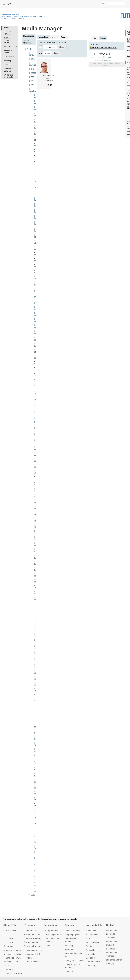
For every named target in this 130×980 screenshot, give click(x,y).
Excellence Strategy (33, 938)
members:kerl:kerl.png (105, 47)
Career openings (32, 962)
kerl (35, 382)
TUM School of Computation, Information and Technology (23, 16)
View (95, 38)
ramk (36, 588)
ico (32, 81)
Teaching (8, 61)
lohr (35, 479)
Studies (69, 925)
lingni (36, 460)
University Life (94, 925)
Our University (10, 931)
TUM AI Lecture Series (7, 40)
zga (35, 872)
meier (36, 503)
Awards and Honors (12, 950)
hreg (35, 357)
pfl (35, 569)
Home (6, 28)
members (33, 91)
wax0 (36, 793)
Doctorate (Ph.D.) (32, 954)
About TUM (10, 925)
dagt (35, 200)
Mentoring (90, 958)
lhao (35, 454)
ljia (35, 466)
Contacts (49, 946)
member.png (49, 75)
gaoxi (36, 291)
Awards (7, 65)
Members (8, 46)
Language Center (114, 960)
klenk (36, 394)
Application (70, 949)
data (33, 59)
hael (35, 327)
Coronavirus (9, 938)
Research (29, 925)
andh (36, 103)
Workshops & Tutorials (8, 76)
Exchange (111, 949)
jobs (33, 85)
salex (36, 606)
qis (35, 575)
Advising (69, 946)
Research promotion (33, 950)
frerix (36, 279)
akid (35, 97)
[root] (29, 49)
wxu (35, 836)
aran (35, 109)
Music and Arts (92, 942)
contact (32, 55)
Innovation (51, 925)
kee (35, 376)
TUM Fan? (8, 970)
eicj (32, 69)
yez (35, 860)
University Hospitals (12, 954)
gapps (33, 73)
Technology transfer (53, 935)
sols (35, 672)
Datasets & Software (8, 70)
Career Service (92, 954)
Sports (89, 938)
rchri (35, 594)
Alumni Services (93, 950)
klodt (36, 400)
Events (89, 946)
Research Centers (32, 935)
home (33, 77)
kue (35, 424)
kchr (35, 370)
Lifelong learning (73, 931)
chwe (36, 176)
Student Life (91, 931)
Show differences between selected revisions (106, 65)
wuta (36, 830)
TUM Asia (111, 938)
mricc (36, 533)
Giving (6, 966)
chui (35, 170)
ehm (35, 242)
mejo (36, 515)
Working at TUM (11, 962)
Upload (55, 37)
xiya (35, 842)
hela (35, 345)
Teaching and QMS (12, 958)
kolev (36, 412)
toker (36, 733)
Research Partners (32, 946)
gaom (36, 285)
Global (110, 925)
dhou (36, 224)
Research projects (32, 942)
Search (64, 37)
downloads (34, 65)
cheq (36, 157)
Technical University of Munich (13, 18)
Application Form (8, 33)
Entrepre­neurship (52, 931)
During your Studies (74, 960)
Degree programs (73, 935)
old (35, 557)
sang (36, 612)
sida (35, 666)
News (6, 935)
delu (35, 206)
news (33, 894)
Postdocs (28, 958)
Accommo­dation (93, 935)
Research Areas (8, 52)
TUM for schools (93, 962)
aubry (36, 115)
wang (36, 781)
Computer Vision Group (10, 15)
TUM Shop (90, 966)
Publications (9, 57)
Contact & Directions (13, 973)
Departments (9, 946)
